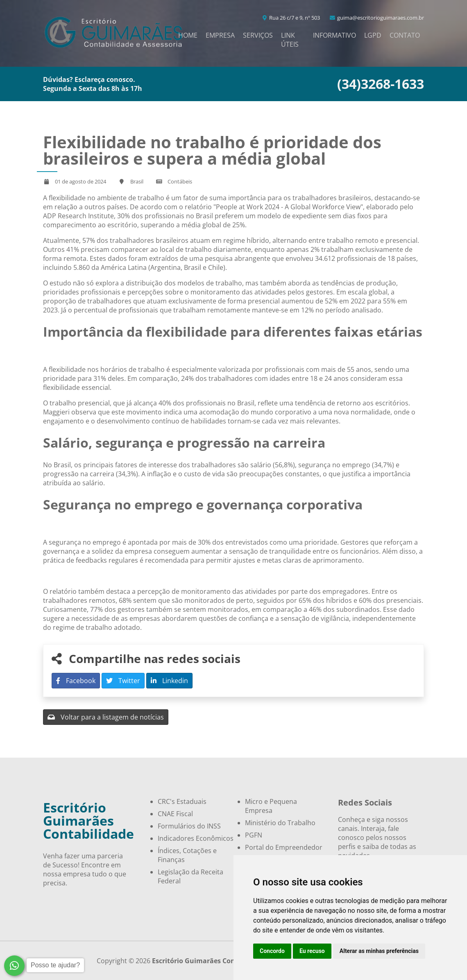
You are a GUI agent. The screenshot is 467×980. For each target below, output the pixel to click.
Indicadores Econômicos (196, 838)
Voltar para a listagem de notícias (106, 717)
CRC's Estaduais (182, 801)
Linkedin (169, 681)
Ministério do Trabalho (280, 823)
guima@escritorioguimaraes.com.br (377, 18)
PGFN (254, 835)
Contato (405, 35)
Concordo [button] (272, 951)
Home (188, 35)
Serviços (258, 35)
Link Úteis (290, 40)
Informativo (334, 35)
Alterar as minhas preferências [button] (379, 951)
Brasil (137, 181)
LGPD (373, 35)
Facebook (76, 681)
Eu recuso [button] (312, 951)
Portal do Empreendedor (284, 847)
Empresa (220, 35)
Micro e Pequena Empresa (271, 806)
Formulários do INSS (189, 826)
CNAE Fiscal (175, 814)
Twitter (123, 681)
